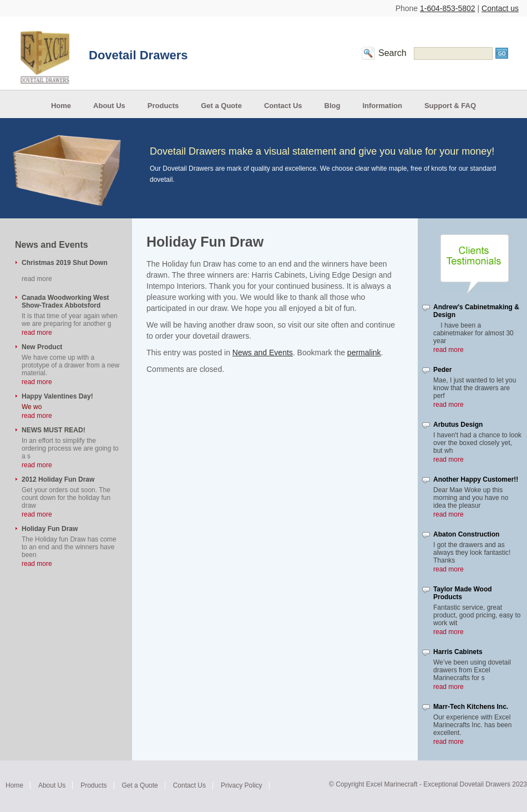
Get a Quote (221, 106)
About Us (109, 106)
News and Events (263, 353)
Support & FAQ (450, 106)
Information (382, 106)
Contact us (500, 8)
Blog (333, 106)
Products (163, 106)
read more (37, 333)
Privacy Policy (242, 785)
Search (392, 53)
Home (61, 106)
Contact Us (283, 106)
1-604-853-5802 (448, 8)
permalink (364, 353)
